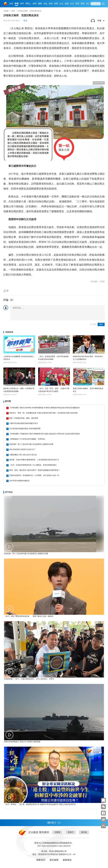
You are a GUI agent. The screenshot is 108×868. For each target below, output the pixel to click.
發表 (101, 324)
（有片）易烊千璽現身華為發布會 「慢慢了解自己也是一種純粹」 (29, 616)
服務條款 (67, 860)
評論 (45, 4)
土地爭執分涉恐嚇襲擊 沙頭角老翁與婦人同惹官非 (19, 358)
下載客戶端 (96, 4)
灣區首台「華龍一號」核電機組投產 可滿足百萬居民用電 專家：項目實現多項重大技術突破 (43, 413)
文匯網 (6, 11)
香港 (17, 4)
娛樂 (67, 4)
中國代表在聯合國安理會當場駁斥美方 (24, 423)
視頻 (51, 4)
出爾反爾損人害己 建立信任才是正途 (23, 455)
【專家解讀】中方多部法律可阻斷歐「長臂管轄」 (28, 439)
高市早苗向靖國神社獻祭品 (19, 481)
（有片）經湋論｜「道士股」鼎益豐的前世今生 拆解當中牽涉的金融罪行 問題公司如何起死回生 (40, 804)
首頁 (11, 4)
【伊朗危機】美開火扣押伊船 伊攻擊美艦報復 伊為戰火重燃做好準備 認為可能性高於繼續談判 (45, 408)
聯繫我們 (41, 860)
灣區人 (28, 4)
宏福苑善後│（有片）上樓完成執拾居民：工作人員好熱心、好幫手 (29, 679)
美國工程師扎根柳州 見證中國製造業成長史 (88, 390)
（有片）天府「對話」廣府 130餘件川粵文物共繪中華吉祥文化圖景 (54, 390)
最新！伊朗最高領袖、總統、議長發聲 (24, 418)
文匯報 (57, 832)
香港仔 (71, 832)
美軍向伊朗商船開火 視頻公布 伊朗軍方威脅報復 (22, 742)
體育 (83, 4)
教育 (77, 4)
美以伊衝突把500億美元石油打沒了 (22, 449)
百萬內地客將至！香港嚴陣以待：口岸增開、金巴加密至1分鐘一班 (34, 475)
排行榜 (8, 401)
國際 (40, 4)
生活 (72, 4)
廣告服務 (54, 860)
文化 (61, 4)
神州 (22, 4)
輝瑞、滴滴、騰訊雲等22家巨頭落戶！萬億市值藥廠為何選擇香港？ (35, 470)
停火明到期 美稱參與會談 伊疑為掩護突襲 (25, 429)
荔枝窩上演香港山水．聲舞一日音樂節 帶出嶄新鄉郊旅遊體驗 (19, 390)
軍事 (56, 4)
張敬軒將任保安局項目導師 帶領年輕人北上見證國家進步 (88, 358)
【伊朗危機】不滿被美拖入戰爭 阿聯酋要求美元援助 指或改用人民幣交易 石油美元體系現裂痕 (45, 434)
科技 (88, 4)
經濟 (35, 4)
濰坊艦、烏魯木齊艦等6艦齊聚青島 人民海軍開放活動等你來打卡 (34, 460)
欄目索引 (54, 823)
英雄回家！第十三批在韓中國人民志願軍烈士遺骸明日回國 (31, 444)
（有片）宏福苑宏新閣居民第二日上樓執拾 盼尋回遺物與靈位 (33, 465)
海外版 (84, 832)
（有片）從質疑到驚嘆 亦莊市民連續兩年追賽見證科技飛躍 (53, 358)
